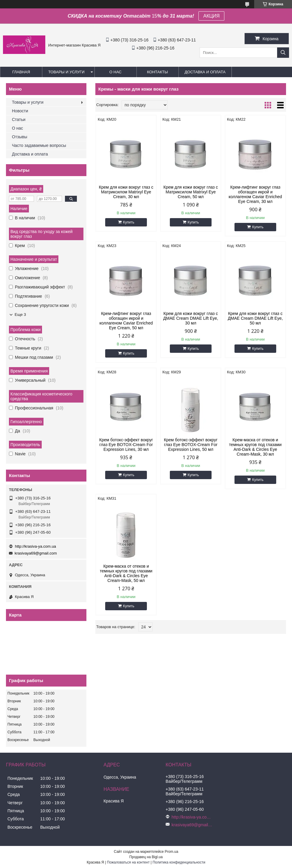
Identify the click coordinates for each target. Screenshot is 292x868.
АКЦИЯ (211, 16)
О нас (115, 72)
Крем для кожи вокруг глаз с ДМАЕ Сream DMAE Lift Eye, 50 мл (256, 318)
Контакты (157, 72)
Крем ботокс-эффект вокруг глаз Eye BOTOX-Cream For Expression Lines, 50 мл (191, 445)
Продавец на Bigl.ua (146, 857)
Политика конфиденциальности (179, 862)
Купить (129, 222)
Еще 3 (20, 315)
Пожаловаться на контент (128, 862)
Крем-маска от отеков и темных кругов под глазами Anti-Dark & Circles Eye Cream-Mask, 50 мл (126, 573)
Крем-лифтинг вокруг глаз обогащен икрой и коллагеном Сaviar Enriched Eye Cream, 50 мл (126, 321)
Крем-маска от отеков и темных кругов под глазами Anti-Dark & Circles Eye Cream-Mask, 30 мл (255, 447)
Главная (21, 72)
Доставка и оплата (205, 72)
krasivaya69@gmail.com (36, 553)
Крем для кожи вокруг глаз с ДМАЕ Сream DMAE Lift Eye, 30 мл (191, 318)
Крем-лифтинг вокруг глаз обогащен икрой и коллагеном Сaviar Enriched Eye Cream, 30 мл (255, 194)
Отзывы (20, 137)
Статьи (19, 119)
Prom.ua (171, 852)
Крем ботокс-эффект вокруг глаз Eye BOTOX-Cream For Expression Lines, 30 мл (126, 445)
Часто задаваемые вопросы (39, 145)
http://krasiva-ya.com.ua (35, 546)
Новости (20, 111)
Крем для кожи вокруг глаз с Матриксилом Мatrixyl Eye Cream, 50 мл (191, 192)
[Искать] (283, 53)
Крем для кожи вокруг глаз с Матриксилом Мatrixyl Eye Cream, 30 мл (126, 192)
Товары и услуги (66, 72)
